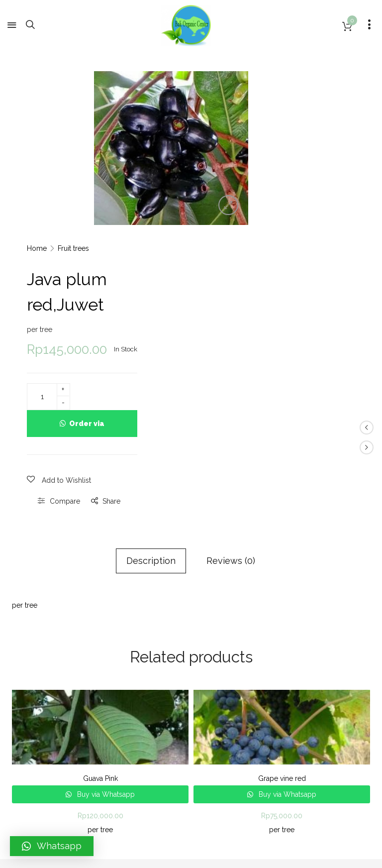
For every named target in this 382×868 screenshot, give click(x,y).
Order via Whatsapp (317, 252)
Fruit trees (306, 73)
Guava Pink (100, 602)
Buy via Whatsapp (105, 618)
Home (270, 73)
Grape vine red (282, 602)
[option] (169, 147)
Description (151, 384)
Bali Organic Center (72, 744)
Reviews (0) (231, 384)
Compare (298, 325)
